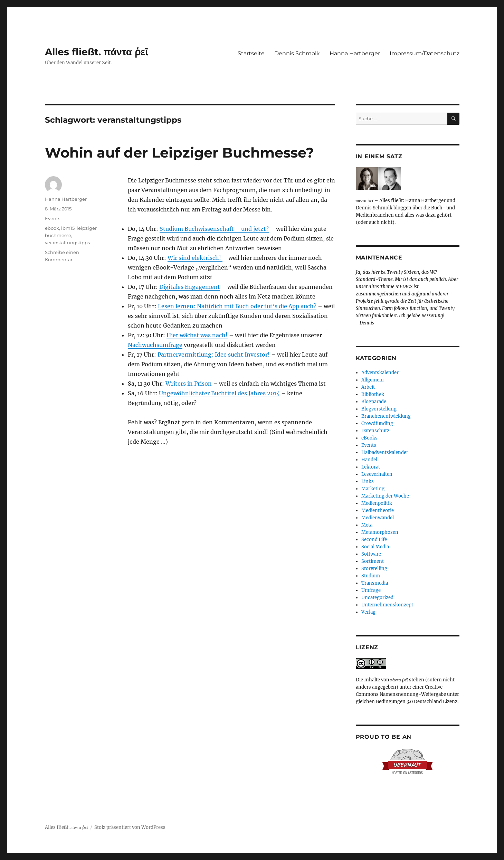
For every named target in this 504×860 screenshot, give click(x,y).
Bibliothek (373, 394)
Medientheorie (378, 511)
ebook (52, 228)
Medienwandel (378, 518)
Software (371, 554)
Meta (367, 525)
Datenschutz (375, 431)
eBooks (369, 438)
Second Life (374, 540)
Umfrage (371, 590)
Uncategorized (377, 598)
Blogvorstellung (379, 409)
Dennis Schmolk (297, 53)
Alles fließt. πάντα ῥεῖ (97, 52)
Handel (369, 460)
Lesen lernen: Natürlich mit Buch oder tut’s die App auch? (237, 306)
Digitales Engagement (190, 287)
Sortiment (373, 561)
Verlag (368, 612)
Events (53, 218)
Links (368, 481)
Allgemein (373, 380)
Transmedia (375, 583)
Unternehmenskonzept (387, 605)
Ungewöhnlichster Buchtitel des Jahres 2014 (219, 393)
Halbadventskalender (385, 452)
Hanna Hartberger (355, 53)
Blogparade (374, 402)
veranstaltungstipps (67, 243)
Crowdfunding (377, 423)
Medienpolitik (377, 503)
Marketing (373, 489)
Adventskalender (380, 373)
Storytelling (374, 569)
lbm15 (68, 228)
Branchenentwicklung (386, 416)
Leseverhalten (377, 474)
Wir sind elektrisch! (195, 258)
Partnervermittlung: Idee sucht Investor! (214, 355)
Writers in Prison (189, 384)
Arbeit (368, 387)
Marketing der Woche (385, 496)
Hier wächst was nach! (197, 335)
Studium (371, 576)
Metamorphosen (380, 532)
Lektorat (371, 467)
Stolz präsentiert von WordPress (130, 827)
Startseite (251, 53)
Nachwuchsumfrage (155, 345)
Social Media (375, 547)
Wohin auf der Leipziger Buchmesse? (179, 153)
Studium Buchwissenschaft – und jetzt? (214, 229)
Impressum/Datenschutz (425, 53)
